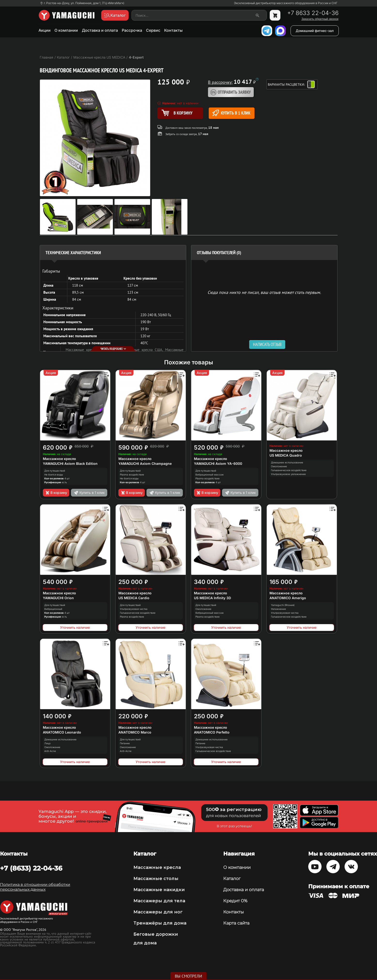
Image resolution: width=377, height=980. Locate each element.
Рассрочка (132, 30)
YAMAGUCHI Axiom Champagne (145, 463)
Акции (45, 30)
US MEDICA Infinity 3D (212, 598)
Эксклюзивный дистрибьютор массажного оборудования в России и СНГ (286, 3)
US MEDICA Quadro (286, 455)
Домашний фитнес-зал (315, 31)
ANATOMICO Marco (135, 732)
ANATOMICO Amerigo (288, 598)
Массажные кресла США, (143, 350)
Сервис (153, 30)
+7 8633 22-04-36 (313, 13)
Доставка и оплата (100, 30)
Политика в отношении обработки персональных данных (35, 887)
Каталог (232, 879)
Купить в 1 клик (231, 113)
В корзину (56, 493)
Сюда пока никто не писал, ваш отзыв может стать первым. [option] (264, 292)
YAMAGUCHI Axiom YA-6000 (218, 463)
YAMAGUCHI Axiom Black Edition (70, 463)
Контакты (173, 30)
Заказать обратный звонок (320, 19)
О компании (66, 30)
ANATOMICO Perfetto (212, 732)
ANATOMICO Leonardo (62, 732)
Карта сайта (236, 923)
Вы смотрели (188, 976)
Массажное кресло (59, 459)
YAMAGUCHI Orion (58, 598)
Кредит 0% (235, 901)
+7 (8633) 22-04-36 (31, 868)
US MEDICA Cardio (134, 598)
